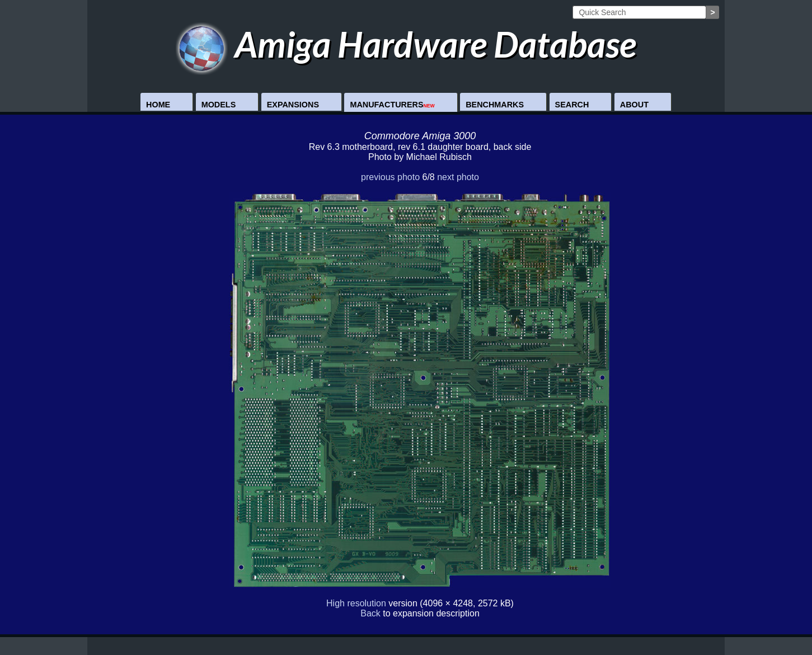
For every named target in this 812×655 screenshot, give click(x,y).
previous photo (390, 177)
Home (158, 105)
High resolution (356, 603)
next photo (458, 177)
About (634, 105)
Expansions (293, 105)
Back (370, 613)
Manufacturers (392, 105)
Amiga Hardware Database (406, 44)
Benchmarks (495, 105)
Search (572, 105)
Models (219, 105)
